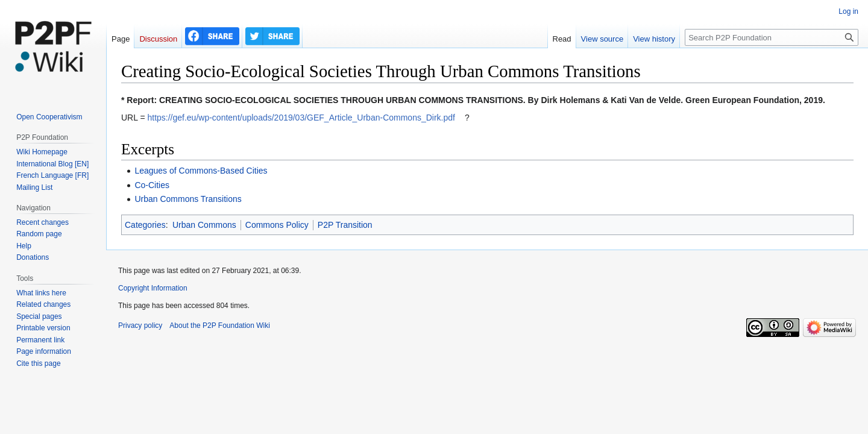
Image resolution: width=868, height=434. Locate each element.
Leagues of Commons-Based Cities (201, 171)
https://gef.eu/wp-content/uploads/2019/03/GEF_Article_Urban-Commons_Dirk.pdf (301, 118)
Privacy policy (140, 325)
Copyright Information (153, 288)
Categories (145, 225)
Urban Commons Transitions (188, 199)
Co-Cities (152, 185)
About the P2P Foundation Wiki (220, 325)
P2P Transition (345, 225)
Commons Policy (277, 225)
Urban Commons (204, 225)
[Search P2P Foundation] (772, 37)
